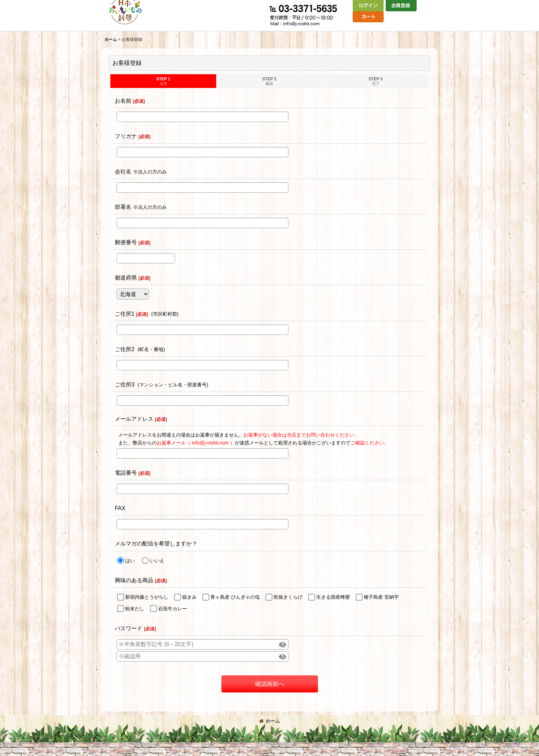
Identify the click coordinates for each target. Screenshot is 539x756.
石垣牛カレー (173, 609)
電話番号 (126, 473)
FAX (120, 508)
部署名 (123, 207)
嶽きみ (189, 597)
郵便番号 (126, 242)
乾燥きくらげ (288, 597)
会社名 (123, 171)
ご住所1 (125, 314)
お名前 (123, 101)
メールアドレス (134, 419)
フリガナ (126, 136)
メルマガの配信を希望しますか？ (156, 543)
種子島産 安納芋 (381, 597)
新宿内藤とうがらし (147, 597)
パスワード (129, 628)
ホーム (269, 721)
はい (130, 561)
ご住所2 (125, 349)
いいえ (157, 561)
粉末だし (135, 609)
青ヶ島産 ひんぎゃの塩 (235, 597)
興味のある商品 (134, 580)
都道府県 (126, 278)
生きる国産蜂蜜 (333, 597)
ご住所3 (125, 384)
